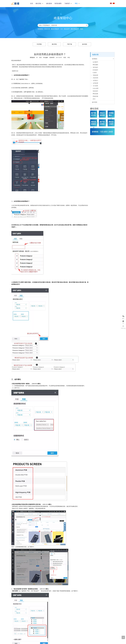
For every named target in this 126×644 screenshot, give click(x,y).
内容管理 (95, 78)
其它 (94, 99)
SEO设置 (95, 86)
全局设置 (95, 83)
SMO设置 (96, 88)
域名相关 (95, 91)
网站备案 (95, 94)
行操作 (95, 73)
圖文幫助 (54, 44)
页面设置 (95, 75)
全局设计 (95, 80)
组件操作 (95, 67)
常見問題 (39, 44)
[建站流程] (102, 123)
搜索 (87, 25)
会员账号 (95, 62)
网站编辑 (95, 65)
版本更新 (85, 44)
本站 (69, 58)
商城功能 (95, 96)
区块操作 (95, 70)
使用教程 (95, 59)
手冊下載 (69, 44)
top (123, 637)
